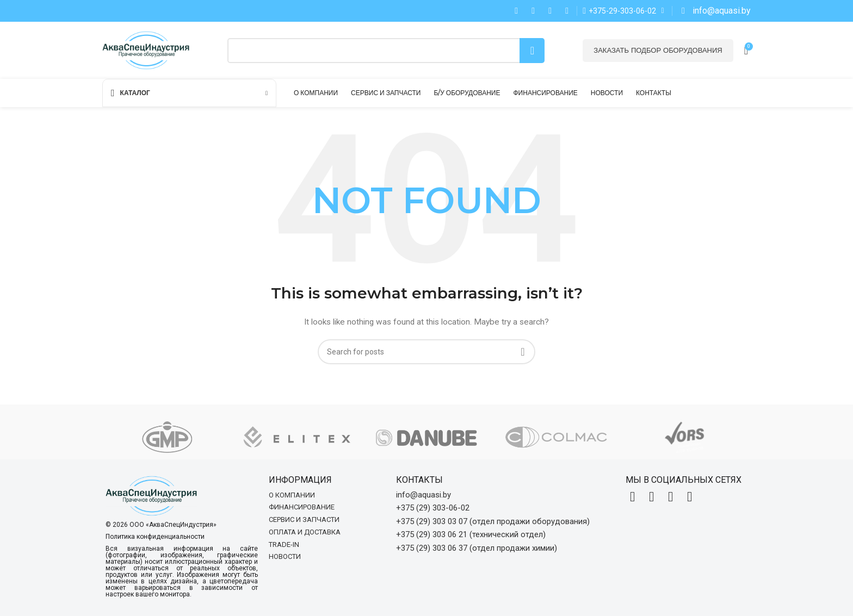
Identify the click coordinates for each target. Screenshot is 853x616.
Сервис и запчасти (304, 519)
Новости (285, 556)
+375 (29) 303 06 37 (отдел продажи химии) (477, 548)
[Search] (386, 51)
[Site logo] (146, 49)
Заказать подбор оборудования (658, 50)
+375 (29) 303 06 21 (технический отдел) (471, 534)
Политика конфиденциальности (155, 537)
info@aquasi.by (424, 495)
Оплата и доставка (305, 532)
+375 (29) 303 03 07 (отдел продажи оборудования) (493, 521)
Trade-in (284, 545)
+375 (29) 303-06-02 (433, 508)
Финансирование (302, 507)
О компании (292, 495)
